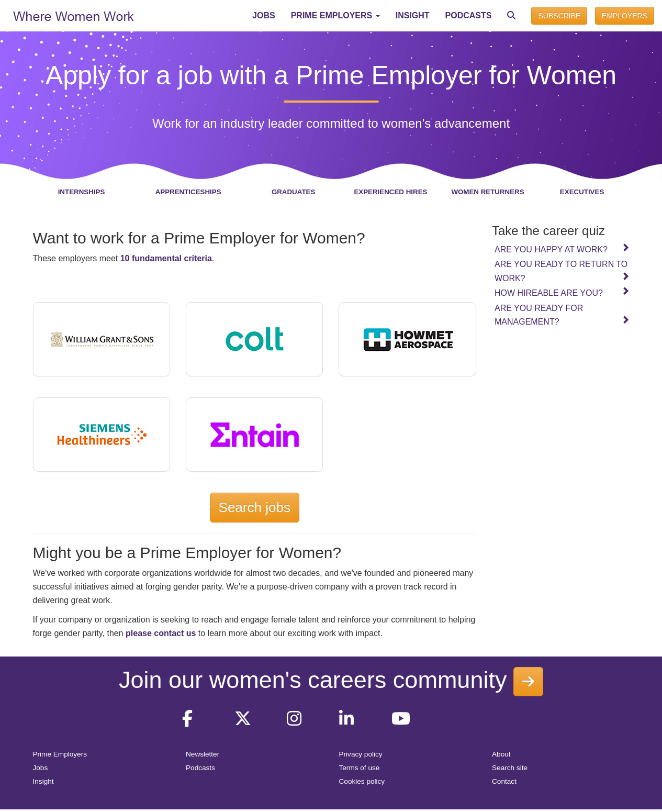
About (501, 754)
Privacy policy (361, 754)
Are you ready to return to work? (562, 271)
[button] (335, 16)
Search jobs (255, 507)
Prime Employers (60, 754)
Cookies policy (362, 781)
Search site (510, 768)
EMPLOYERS (625, 16)
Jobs (41, 768)
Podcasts (200, 768)
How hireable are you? (562, 292)
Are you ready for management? (562, 315)
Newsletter (203, 754)
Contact (504, 781)
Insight (43, 781)
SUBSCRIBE (559, 16)
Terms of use (360, 768)
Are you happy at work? (562, 249)
